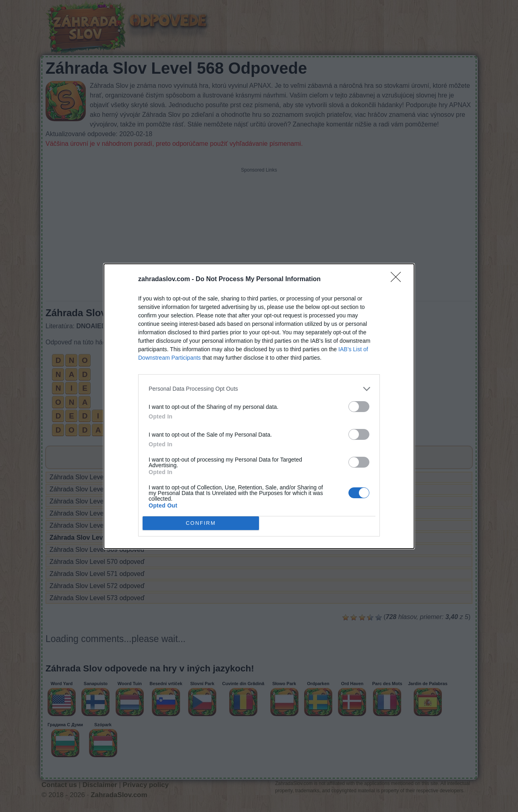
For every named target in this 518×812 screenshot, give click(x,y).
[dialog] (259, 406)
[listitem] (259, 388)
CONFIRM (201, 523)
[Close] (398, 279)
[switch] (359, 406)
